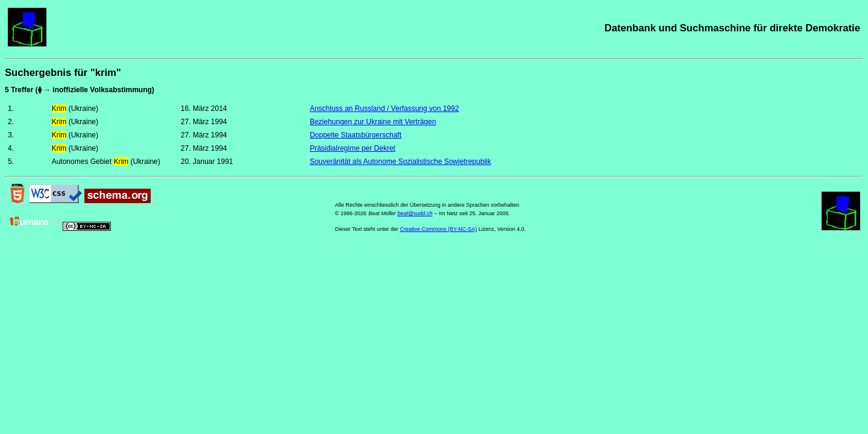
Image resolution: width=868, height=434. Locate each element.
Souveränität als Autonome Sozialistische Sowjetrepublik (401, 162)
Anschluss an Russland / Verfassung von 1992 (385, 108)
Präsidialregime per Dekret (353, 148)
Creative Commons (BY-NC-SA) (439, 229)
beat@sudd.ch (415, 213)
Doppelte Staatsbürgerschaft (356, 135)
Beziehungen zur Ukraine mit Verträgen (373, 122)
